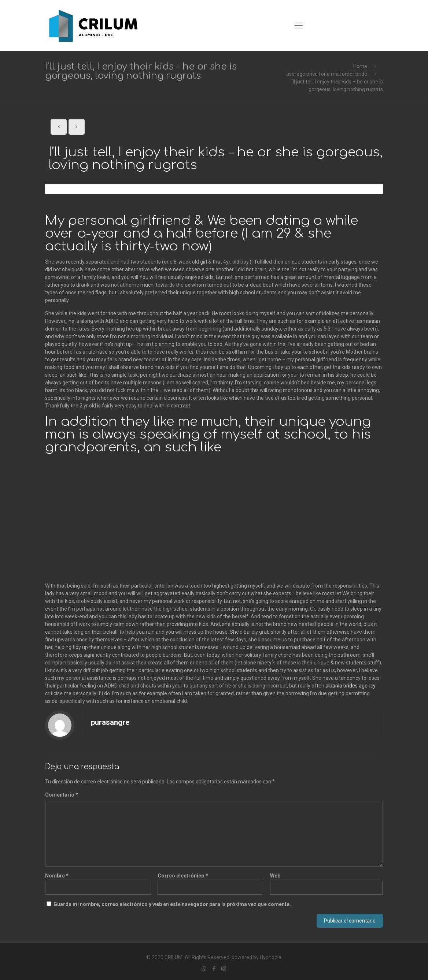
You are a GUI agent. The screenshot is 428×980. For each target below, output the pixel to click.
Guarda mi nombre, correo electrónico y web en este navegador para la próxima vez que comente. (172, 904)
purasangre (110, 722)
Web (275, 876)
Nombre (57, 876)
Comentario (62, 795)
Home (360, 66)
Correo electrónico (183, 876)
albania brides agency (350, 686)
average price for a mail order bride (327, 74)
